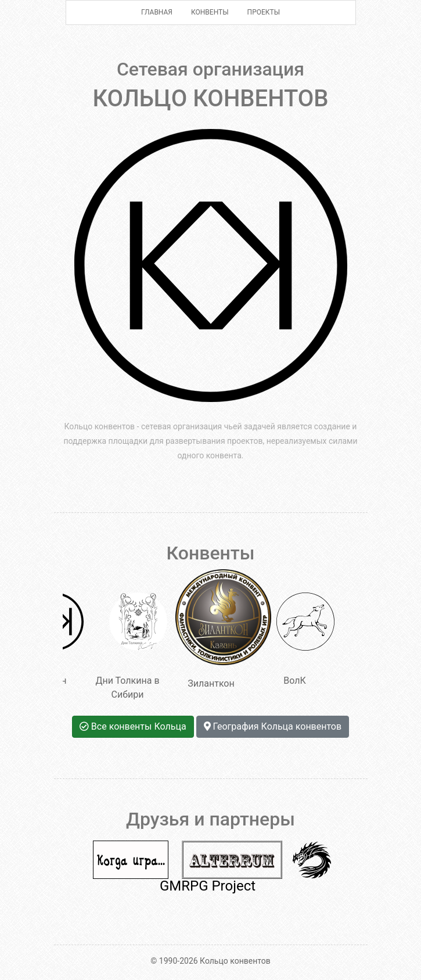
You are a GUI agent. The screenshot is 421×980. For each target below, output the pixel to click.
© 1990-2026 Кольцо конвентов (210, 961)
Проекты (264, 12)
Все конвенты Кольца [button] (133, 726)
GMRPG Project (208, 886)
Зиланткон (214, 629)
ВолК (305, 639)
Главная (157, 12)
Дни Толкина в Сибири (131, 646)
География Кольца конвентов (273, 726)
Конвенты (210, 12)
